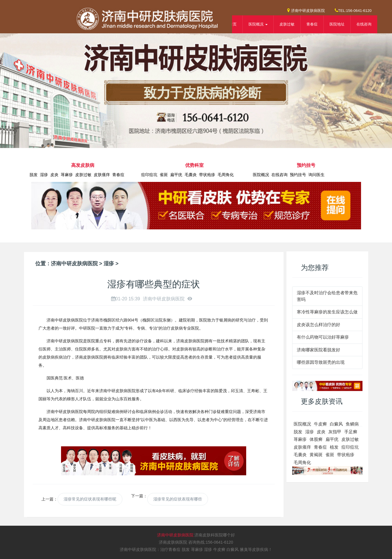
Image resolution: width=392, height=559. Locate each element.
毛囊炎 (191, 175)
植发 (334, 447)
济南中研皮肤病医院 (306, 10)
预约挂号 (298, 175)
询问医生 (316, 175)
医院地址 (337, 24)
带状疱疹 (207, 175)
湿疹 (44, 175)
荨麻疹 (67, 175)
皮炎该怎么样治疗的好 (319, 325)
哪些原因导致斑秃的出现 (321, 362)
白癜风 (336, 424)
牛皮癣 (320, 424)
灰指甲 (335, 432)
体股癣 (316, 439)
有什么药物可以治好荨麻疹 (323, 337)
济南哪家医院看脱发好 (319, 350)
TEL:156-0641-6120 (353, 10)
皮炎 (54, 175)
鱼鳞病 (352, 424)
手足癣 (351, 432)
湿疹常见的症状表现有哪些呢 (90, 499)
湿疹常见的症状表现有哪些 (178, 499)
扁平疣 (176, 175)
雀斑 (164, 175)
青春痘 (312, 24)
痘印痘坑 (149, 175)
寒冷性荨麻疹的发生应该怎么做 (327, 312)
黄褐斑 (316, 455)
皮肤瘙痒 (102, 175)
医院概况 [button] (258, 24)
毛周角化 (226, 175)
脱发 (34, 175)
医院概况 (261, 175)
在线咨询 (364, 24)
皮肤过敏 (287, 24)
